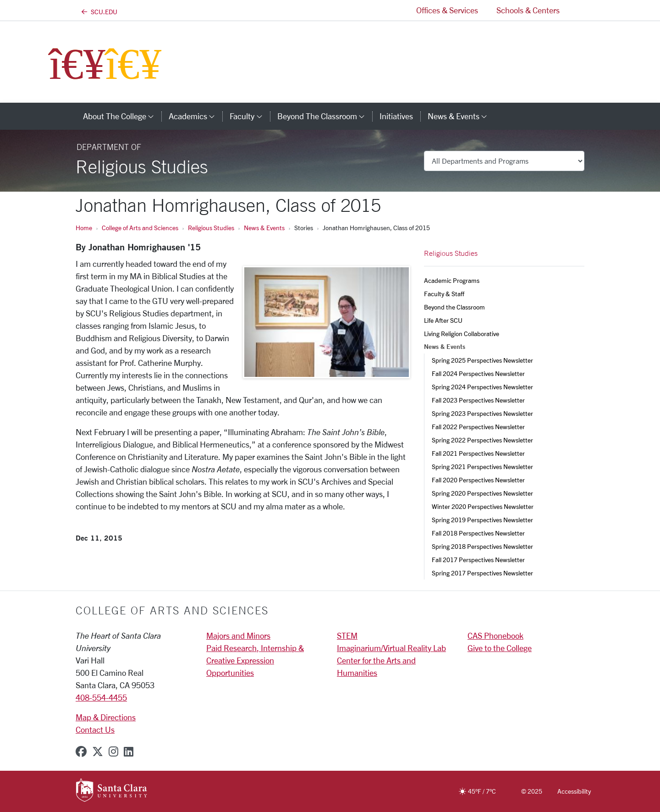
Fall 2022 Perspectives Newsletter (478, 427)
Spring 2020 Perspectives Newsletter (482, 493)
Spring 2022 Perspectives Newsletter (482, 440)
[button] (577, 10)
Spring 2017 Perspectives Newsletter (482, 573)
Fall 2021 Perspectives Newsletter (478, 453)
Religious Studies (211, 228)
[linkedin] (129, 751)
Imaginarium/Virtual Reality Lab (391, 648)
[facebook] (81, 751)
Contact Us (95, 729)
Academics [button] (195, 116)
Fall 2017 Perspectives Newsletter (478, 560)
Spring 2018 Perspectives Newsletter (482, 546)
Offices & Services (447, 10)
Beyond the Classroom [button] (325, 116)
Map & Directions (106, 717)
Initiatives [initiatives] (396, 116)
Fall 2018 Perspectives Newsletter (478, 533)
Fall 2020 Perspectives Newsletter (478, 480)
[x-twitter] (98, 751)
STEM (347, 635)
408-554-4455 (101, 697)
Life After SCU (443, 320)
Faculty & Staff (444, 294)
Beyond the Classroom (454, 307)
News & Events (264, 228)
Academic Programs (452, 280)
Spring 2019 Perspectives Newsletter (482, 520)
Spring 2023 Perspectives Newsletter (482, 413)
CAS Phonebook (495, 635)
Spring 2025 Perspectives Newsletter (482, 360)
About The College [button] (122, 116)
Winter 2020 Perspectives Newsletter (483, 506)
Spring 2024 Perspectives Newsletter (482, 387)
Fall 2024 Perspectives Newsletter (478, 373)
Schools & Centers (528, 10)
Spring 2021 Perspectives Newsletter (482, 467)
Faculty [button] (250, 116)
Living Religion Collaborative (462, 334)
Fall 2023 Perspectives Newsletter (478, 400)
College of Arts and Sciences (140, 228)
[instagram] (113, 751)
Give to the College (500, 648)
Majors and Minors (238, 635)
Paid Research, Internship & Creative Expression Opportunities (255, 660)
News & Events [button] (461, 116)
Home (84, 228)
